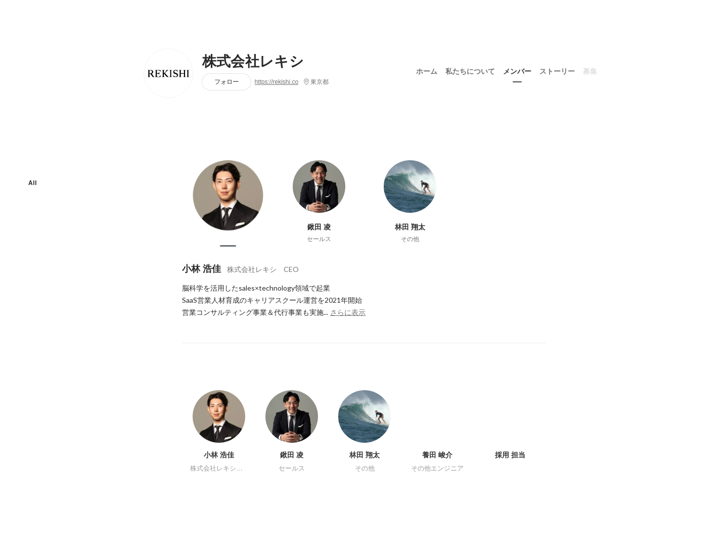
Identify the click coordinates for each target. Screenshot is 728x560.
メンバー (517, 70)
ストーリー (557, 70)
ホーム (427, 70)
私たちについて (470, 70)
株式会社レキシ (253, 62)
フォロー (226, 82)
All (33, 183)
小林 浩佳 (201, 269)
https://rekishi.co (277, 82)
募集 (590, 70)
